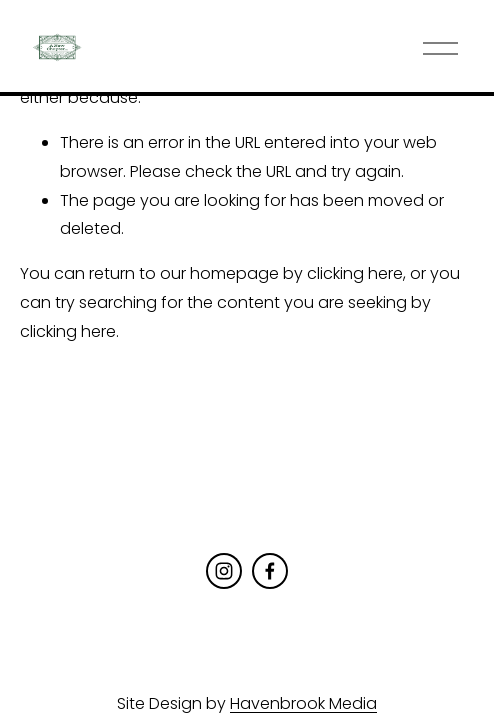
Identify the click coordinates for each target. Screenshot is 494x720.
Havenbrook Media (303, 703)
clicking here (355, 273)
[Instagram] (224, 571)
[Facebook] (270, 571)
